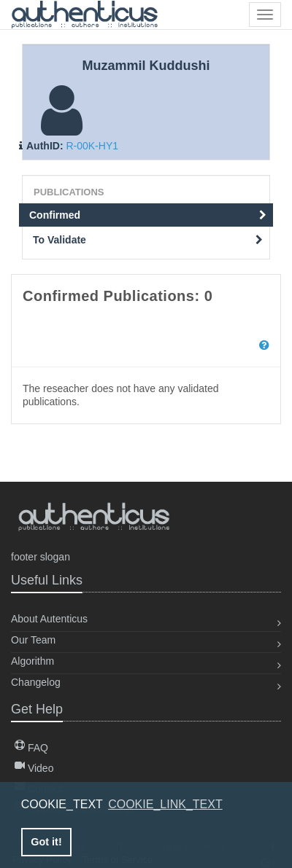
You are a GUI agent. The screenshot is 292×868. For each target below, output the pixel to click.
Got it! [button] (46, 842)
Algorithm (32, 661)
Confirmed (148, 215)
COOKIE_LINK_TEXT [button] (165, 804)
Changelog (36, 682)
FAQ (31, 748)
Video (34, 768)
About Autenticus (49, 619)
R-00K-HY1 (92, 146)
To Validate (148, 240)
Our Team (33, 640)
